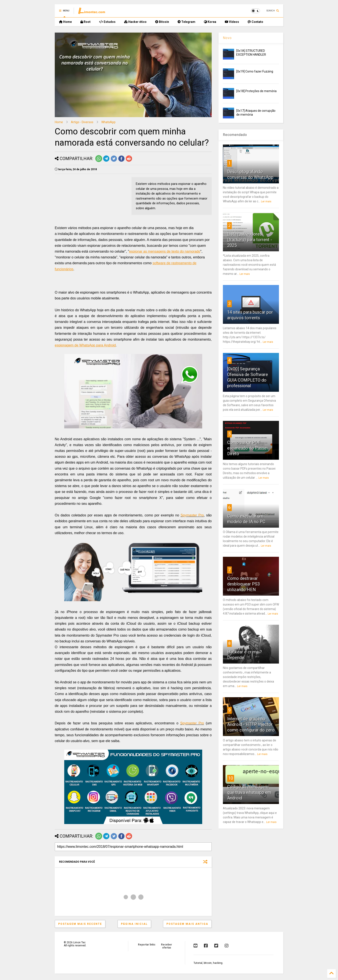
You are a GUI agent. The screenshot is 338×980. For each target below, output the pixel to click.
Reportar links (147, 945)
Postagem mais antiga (187, 924)
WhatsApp (108, 122)
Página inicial (134, 924)
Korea (210, 22)
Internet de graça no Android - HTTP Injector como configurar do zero (251, 724)
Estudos (107, 22)
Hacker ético (135, 22)
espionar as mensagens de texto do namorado (165, 251)
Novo (227, 38)
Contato (255, 22)
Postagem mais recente (80, 924)
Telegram (186, 22)
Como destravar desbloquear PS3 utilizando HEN (243, 584)
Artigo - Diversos (82, 122)
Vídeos (232, 22)
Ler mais (266, 201)
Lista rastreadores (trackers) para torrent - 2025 (250, 240)
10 (231, 778)
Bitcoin (162, 22)
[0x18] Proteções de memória (256, 91)
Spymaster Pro (192, 515)
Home (65, 22)
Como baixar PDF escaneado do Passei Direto (247, 448)
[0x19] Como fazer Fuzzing (255, 71)
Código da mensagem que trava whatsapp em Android (249, 792)
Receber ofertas (167, 946)
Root (85, 22)
